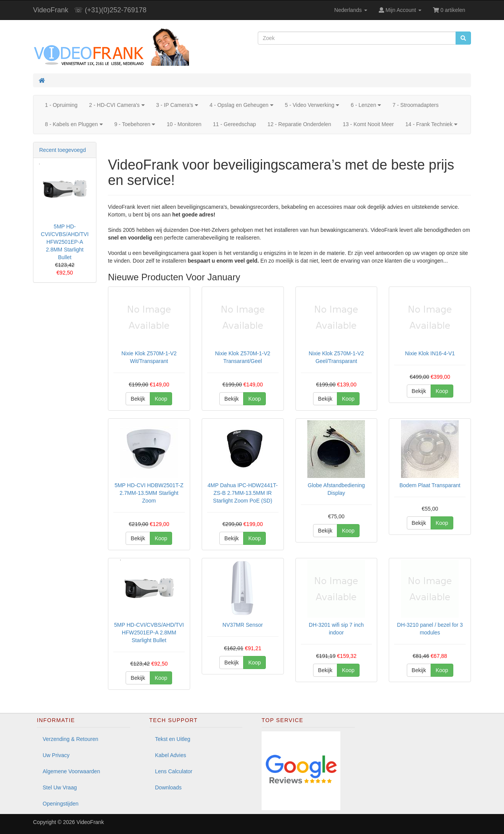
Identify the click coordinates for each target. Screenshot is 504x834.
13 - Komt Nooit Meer (368, 124)
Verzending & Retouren (70, 739)
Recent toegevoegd (62, 150)
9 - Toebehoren (135, 124)
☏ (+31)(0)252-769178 (110, 10)
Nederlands (351, 10)
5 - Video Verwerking (312, 105)
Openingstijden (61, 804)
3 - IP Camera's (177, 105)
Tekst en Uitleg (173, 739)
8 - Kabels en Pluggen (74, 124)
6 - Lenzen (366, 105)
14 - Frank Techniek (431, 124)
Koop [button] (161, 399)
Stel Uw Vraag (60, 787)
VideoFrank (51, 10)
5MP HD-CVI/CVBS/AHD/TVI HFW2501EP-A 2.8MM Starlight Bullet (65, 242)
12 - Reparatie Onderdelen (299, 124)
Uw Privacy (56, 755)
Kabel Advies (171, 755)
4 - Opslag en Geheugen (241, 105)
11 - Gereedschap (234, 124)
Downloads (168, 787)
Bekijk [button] (138, 399)
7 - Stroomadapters (416, 105)
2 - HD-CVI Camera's (117, 105)
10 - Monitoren (184, 124)
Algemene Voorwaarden (71, 771)
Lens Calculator (174, 771)
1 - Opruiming (61, 105)
